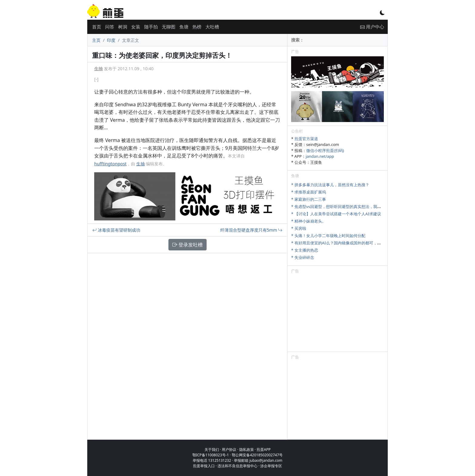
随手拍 (151, 27)
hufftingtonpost (110, 164)
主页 (96, 40)
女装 (136, 27)
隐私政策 (247, 450)
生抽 (98, 69)
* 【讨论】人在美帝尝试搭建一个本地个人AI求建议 (336, 214)
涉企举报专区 (271, 466)
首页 (97, 27)
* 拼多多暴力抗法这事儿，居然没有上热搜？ (330, 185)
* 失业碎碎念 (303, 257)
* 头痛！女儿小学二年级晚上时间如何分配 (328, 236)
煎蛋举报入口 (204, 466)
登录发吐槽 (188, 245)
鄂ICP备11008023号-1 (211, 455)
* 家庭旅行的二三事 (309, 199)
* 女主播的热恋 (305, 250)
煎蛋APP (264, 450)
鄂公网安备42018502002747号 (257, 455)
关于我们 (212, 450)
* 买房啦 (299, 228)
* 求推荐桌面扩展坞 (309, 192)
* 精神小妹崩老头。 (309, 221)
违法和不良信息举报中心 (237, 466)
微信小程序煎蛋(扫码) (325, 150)
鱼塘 (184, 27)
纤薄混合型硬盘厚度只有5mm (251, 230)
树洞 (123, 27)
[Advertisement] (337, 314)
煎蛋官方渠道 (306, 139)
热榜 (197, 27)
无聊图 (169, 27)
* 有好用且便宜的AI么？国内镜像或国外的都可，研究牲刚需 (344, 243)
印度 (111, 40)
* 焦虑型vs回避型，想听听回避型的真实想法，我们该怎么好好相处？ (352, 207)
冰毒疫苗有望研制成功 (116, 230)
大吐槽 (212, 27)
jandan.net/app (320, 156)
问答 (110, 27)
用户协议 (229, 450)
